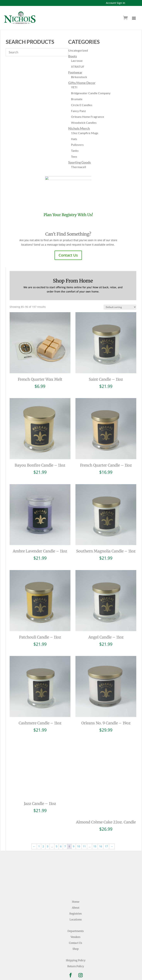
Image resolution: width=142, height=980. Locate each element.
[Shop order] (120, 307)
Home (76, 880)
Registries (76, 892)
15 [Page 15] (95, 825)
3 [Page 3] (48, 825)
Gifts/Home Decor (82, 83)
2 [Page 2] (43, 825)
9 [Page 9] (74, 825)
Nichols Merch (79, 128)
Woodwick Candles (84, 123)
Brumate (77, 99)
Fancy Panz (78, 111)
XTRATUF (78, 67)
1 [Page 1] (39, 825)
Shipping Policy (76, 939)
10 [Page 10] (79, 825)
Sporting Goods (80, 162)
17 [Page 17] (106, 825)
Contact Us (68, 255)
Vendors (76, 916)
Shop (76, 928)
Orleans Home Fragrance (88, 117)
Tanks (75, 151)
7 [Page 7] (65, 825)
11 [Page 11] (84, 825)
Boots (73, 56)
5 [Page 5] (57, 825)
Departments (76, 910)
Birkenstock (79, 77)
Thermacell (78, 167)
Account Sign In (116, 3)
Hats (74, 139)
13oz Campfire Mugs (85, 133)
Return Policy (76, 945)
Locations (76, 898)
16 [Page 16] (101, 825)
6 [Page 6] (61, 825)
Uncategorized (78, 50)
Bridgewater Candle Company (91, 93)
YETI (74, 87)
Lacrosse (77, 61)
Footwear (75, 72)
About (76, 886)
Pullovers (77, 145)
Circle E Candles (82, 105)
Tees (74, 156)
